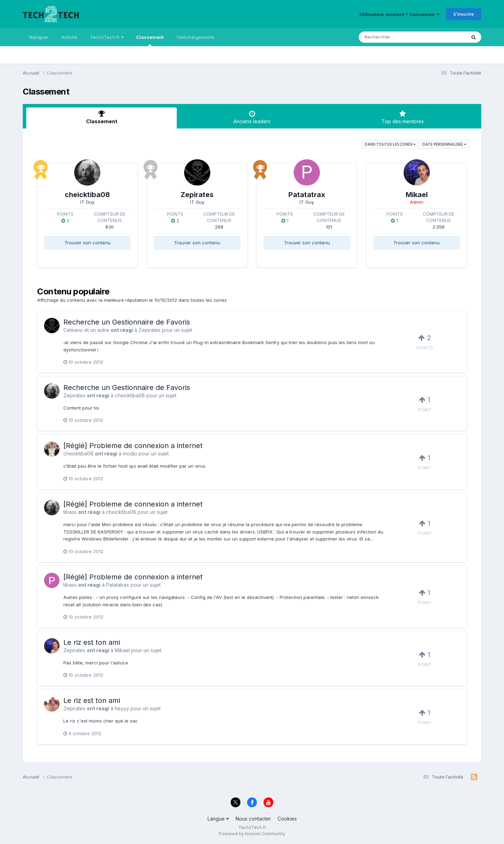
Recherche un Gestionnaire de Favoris (127, 322)
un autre (100, 330)
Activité (69, 37)
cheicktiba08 (87, 195)
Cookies (287, 819)
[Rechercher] (392, 37)
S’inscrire (464, 14)
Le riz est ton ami (92, 642)
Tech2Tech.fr (107, 37)
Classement (150, 40)
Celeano (73, 330)
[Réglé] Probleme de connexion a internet (133, 446)
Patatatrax (307, 195)
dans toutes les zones (390, 144)
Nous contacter (253, 819)
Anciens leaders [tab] (252, 117)
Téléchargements (195, 37)
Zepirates (197, 195)
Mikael (417, 195)
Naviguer (39, 37)
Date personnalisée (444, 144)
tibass (70, 512)
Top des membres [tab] (402, 117)
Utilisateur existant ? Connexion (400, 14)
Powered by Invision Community (252, 834)
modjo (130, 454)
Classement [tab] (101, 117)
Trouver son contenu (87, 243)
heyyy (122, 708)
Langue (218, 819)
